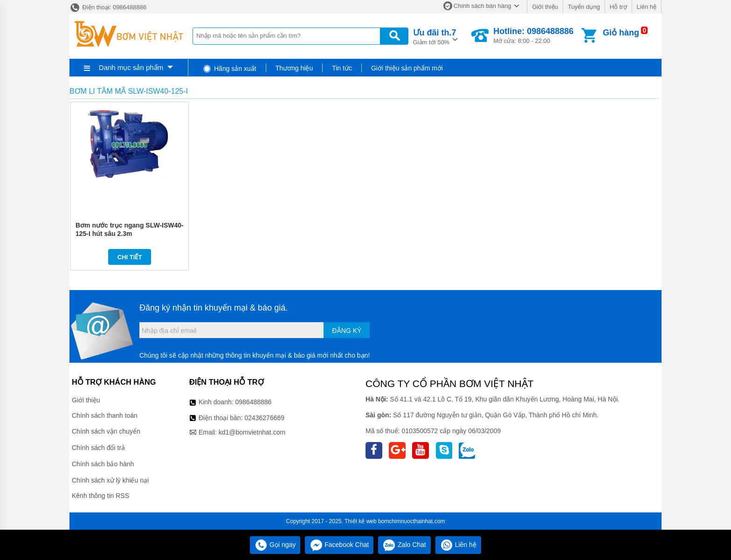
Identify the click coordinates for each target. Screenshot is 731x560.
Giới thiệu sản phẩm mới (407, 68)
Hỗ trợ (618, 7)
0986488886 (254, 402)
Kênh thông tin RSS (100, 496)
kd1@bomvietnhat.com (252, 432)
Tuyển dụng (584, 7)
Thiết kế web (361, 521)
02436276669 (264, 418)
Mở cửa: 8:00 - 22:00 (533, 35)
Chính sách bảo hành (103, 464)
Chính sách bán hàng (483, 6)
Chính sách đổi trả (98, 448)
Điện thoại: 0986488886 (108, 7)
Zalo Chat (404, 545)
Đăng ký (347, 331)
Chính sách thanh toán (105, 415)
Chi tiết (130, 257)
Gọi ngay (275, 545)
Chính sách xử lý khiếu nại (110, 480)
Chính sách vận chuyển (106, 431)
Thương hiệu (294, 68)
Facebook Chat (339, 545)
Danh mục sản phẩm (131, 67)
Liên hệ (647, 7)
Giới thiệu (545, 7)
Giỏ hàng (621, 33)
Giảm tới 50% (435, 36)
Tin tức (342, 68)
